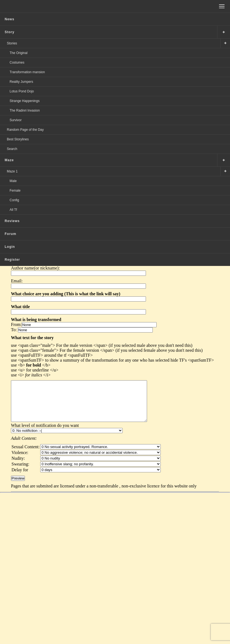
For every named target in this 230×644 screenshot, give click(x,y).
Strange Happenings (25, 101)
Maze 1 (12, 171)
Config (14, 200)
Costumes (17, 63)
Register (12, 260)
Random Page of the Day (25, 130)
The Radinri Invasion (25, 110)
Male (13, 181)
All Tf (13, 210)
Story (10, 32)
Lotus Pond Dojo (22, 91)
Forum (10, 234)
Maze (9, 160)
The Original (18, 53)
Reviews (12, 221)
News (9, 19)
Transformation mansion (27, 72)
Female (15, 191)
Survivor (16, 120)
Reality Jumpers (21, 82)
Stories (12, 43)
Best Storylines (18, 139)
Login (10, 247)
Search (12, 149)
